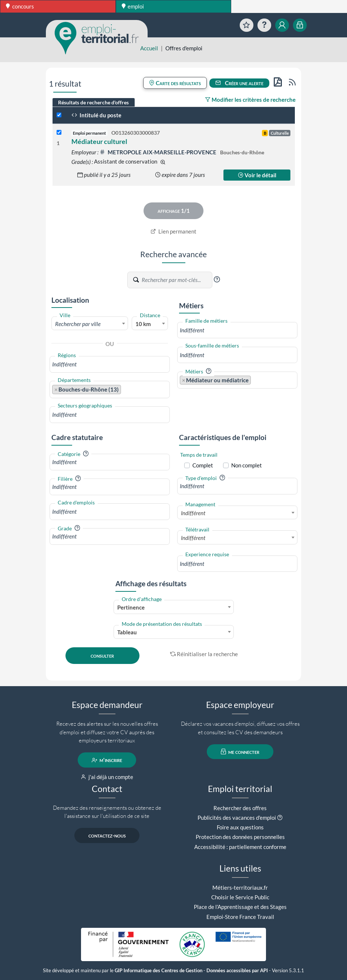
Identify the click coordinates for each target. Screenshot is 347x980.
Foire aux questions (240, 827)
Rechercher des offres (240, 808)
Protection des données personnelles (240, 837)
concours (20, 6)
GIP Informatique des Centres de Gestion (159, 971)
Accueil (149, 48)
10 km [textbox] (143, 324)
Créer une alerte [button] (239, 83)
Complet (203, 465)
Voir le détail (257, 175)
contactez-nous (107, 836)
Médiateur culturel (99, 141)
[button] (217, 279)
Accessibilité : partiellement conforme (240, 847)
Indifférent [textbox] (193, 513)
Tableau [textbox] (127, 632)
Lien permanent (174, 231)
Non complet (247, 465)
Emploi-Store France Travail (240, 917)
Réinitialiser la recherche (204, 654)
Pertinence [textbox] (131, 607)
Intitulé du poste (96, 115)
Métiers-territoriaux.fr (240, 887)
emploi (133, 6)
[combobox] (90, 323)
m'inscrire (107, 760)
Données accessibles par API (237, 971)
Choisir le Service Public (240, 897)
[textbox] (90, 324)
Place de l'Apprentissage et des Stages (240, 907)
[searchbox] (110, 364)
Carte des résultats (175, 83)
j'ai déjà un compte (107, 777)
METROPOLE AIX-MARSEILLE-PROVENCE (159, 152)
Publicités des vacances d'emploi (237, 818)
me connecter (240, 752)
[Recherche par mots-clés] (176, 280)
